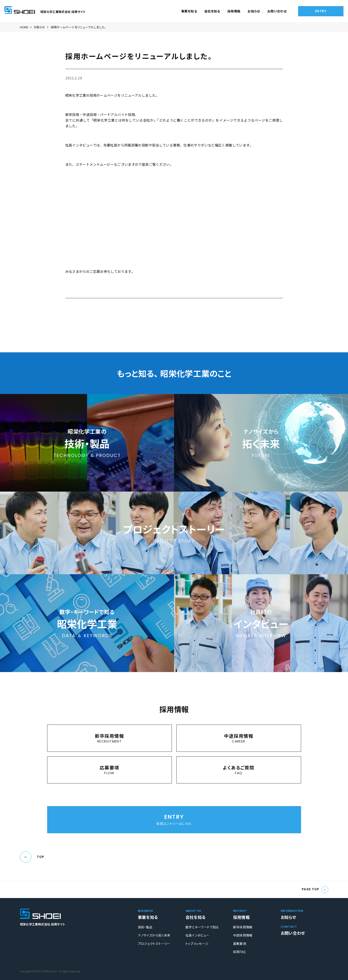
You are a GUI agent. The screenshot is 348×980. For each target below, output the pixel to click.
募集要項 (240, 944)
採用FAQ (239, 952)
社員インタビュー (197, 935)
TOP (41, 857)
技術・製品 (145, 927)
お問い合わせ (277, 11)
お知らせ (254, 11)
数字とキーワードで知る (202, 927)
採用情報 (234, 11)
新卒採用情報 (243, 927)
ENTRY (321, 11)
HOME (24, 27)
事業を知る (189, 11)
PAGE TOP (310, 889)
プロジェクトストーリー (154, 944)
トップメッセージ (197, 944)
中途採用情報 (243, 935)
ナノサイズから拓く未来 (154, 935)
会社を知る (212, 11)
